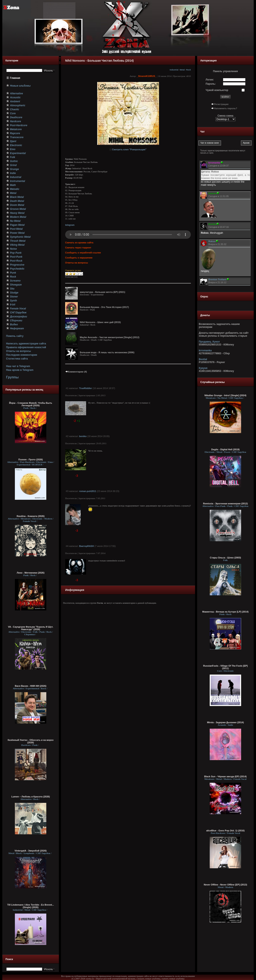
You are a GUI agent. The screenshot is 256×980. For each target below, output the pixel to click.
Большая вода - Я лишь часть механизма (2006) (107, 352)
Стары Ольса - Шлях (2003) (225, 558)
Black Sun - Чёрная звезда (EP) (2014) (225, 776)
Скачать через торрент (78, 248)
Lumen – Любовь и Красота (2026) (31, 797)
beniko (83, 436)
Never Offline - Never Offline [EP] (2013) (226, 885)
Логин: (210, 80)
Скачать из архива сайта (79, 243)
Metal (182, 70)
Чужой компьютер (217, 90)
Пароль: (211, 84)
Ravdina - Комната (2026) (30, 516)
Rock (189, 70)
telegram (70, 225)
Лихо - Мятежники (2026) (31, 573)
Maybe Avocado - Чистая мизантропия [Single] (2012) (110, 337)
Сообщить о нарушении (79, 258)
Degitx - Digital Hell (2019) (225, 449)
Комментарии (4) (76, 372)
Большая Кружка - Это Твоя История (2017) (104, 307)
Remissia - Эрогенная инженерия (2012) (225, 504)
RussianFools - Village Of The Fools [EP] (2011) (226, 667)
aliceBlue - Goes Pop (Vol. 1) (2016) (225, 831)
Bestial (203, 359)
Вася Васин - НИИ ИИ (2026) (31, 686)
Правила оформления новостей (26, 347)
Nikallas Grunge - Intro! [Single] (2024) (225, 395)
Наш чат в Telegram (18, 366)
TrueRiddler (86, 388)
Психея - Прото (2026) (31, 459)
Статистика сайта (17, 359)
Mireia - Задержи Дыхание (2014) (225, 722)
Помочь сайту (15, 336)
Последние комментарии (22, 355)
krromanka (205, 350)
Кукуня (203, 368)
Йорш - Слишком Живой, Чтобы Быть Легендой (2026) (31, 404)
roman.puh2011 (88, 491)
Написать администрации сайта (26, 344)
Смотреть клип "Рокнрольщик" (129, 149)
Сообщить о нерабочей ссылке (83, 253)
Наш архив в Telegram (20, 370)
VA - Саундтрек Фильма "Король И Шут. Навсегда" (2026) (31, 628)
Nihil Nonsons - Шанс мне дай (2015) (100, 322)
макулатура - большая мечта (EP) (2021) (102, 292)
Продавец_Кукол (209, 342)
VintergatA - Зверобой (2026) (31, 851)
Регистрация (221, 104)
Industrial (174, 70)
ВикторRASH (87, 546)
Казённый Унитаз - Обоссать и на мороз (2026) (31, 741)
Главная (15, 78)
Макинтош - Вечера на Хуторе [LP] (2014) (226, 612)
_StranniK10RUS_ (147, 76)
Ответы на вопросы (19, 351)
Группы (12, 377)
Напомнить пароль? (226, 108)
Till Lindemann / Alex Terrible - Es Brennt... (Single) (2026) (31, 906)
